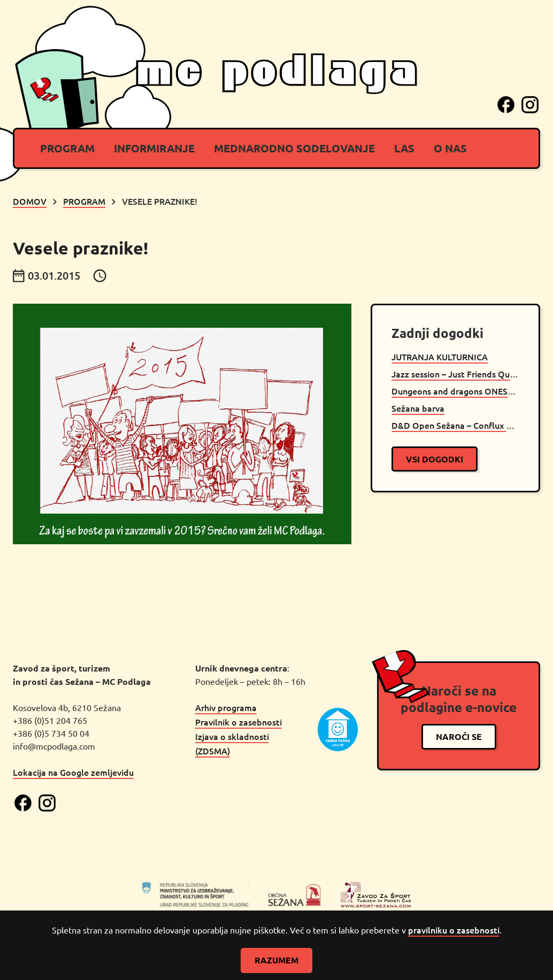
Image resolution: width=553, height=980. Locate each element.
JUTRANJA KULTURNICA (440, 357)
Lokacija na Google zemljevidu (73, 772)
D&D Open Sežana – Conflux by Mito (455, 425)
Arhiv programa (226, 707)
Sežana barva (418, 408)
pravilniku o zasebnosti (454, 930)
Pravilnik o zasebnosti (239, 722)
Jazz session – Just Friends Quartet (455, 374)
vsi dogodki (435, 459)
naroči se (459, 736)
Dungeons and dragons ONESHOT (455, 391)
